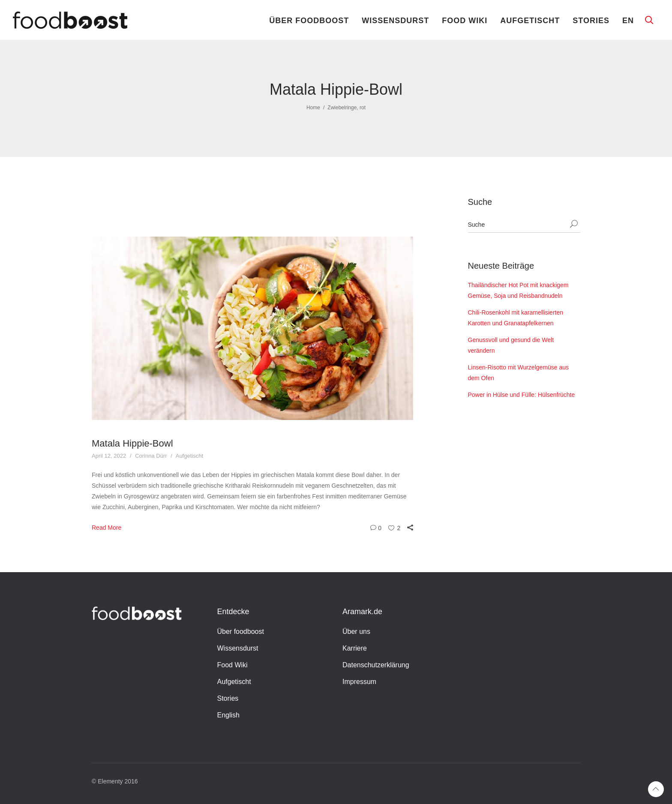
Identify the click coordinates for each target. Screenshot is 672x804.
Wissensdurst (395, 21)
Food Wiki (465, 21)
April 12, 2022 (109, 456)
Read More (106, 528)
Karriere (355, 648)
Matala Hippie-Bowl (132, 443)
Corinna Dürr (151, 456)
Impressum (359, 682)
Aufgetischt (530, 21)
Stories (591, 21)
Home (313, 108)
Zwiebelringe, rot (346, 108)
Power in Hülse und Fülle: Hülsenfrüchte (522, 395)
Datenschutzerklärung (376, 665)
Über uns (356, 631)
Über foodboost (309, 21)
